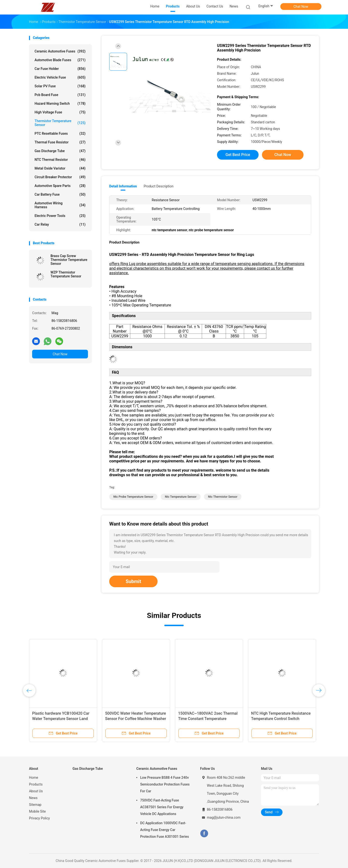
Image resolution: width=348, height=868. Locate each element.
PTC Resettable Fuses (60, 134)
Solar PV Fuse (60, 86)
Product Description (158, 186)
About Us (36, 791)
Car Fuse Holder (60, 69)
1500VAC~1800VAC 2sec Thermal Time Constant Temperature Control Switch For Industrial (208, 719)
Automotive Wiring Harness (60, 205)
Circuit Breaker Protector (60, 177)
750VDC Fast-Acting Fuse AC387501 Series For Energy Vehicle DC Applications (162, 807)
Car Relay (60, 224)
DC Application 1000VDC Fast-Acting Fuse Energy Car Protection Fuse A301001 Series (165, 830)
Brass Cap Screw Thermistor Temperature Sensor (69, 260)
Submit (133, 581)
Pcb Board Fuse (60, 95)
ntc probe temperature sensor (133, 497)
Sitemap (35, 805)
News (33, 798)
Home (34, 778)
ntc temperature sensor (181, 497)
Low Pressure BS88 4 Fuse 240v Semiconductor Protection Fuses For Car (165, 784)
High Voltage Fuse (60, 112)
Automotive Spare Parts (60, 186)
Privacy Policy (39, 818)
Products (36, 784)
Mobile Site (37, 811)
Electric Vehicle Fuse (60, 77)
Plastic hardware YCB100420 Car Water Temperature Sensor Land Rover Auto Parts (61, 719)
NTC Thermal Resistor (60, 160)
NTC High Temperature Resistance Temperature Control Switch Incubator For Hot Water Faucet (281, 719)
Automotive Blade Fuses (60, 60)
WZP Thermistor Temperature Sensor (66, 274)
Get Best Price (238, 155)
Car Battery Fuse (60, 194)
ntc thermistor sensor (223, 497)
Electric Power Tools (60, 216)
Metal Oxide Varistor (60, 168)
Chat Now (301, 7)
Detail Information (123, 186)
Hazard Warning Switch (60, 104)
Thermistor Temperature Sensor (60, 123)
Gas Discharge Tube (60, 151)
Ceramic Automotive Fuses (60, 51)
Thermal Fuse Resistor (60, 142)
